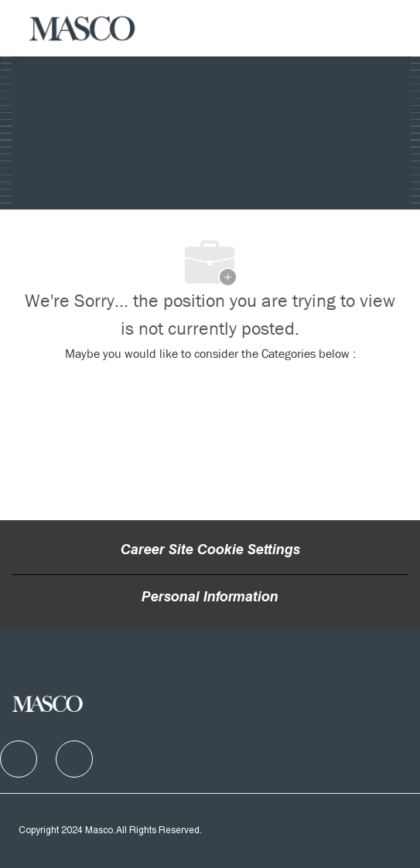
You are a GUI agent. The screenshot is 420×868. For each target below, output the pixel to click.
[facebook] (19, 759)
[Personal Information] (210, 598)
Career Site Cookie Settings (210, 551)
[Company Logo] (83, 29)
